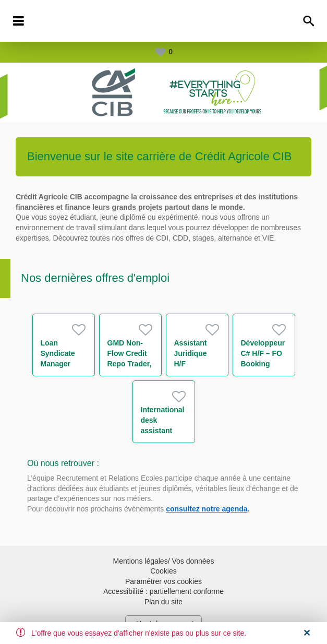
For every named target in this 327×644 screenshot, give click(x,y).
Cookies (163, 571)
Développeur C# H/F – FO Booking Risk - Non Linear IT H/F (263, 364)
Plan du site (163, 602)
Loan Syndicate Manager (58, 353)
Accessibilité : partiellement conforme (163, 591)
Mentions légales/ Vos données (164, 561)
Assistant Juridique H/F (191, 353)
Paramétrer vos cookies (163, 581)
